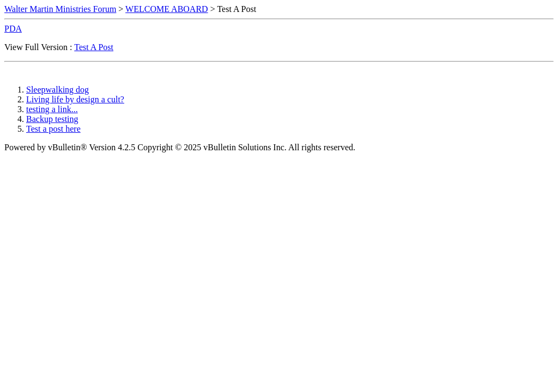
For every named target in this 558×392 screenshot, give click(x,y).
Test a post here (53, 129)
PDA (13, 29)
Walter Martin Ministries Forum (60, 9)
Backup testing (52, 119)
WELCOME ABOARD (167, 9)
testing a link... (52, 109)
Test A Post (94, 47)
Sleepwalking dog (57, 90)
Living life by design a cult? (75, 99)
